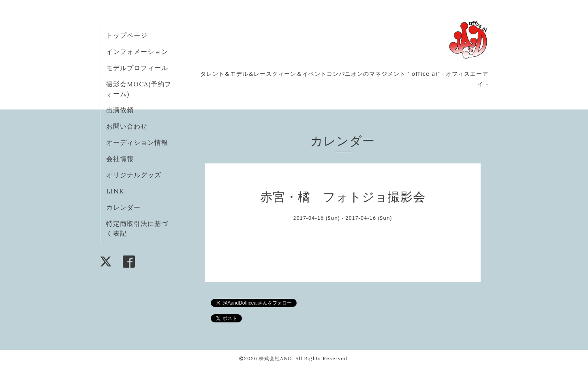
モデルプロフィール (137, 68)
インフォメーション (137, 52)
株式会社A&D (276, 358)
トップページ (127, 35)
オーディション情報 (137, 142)
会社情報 (120, 159)
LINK (115, 191)
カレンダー (123, 207)
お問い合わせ (127, 126)
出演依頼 (120, 110)
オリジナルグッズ (134, 175)
